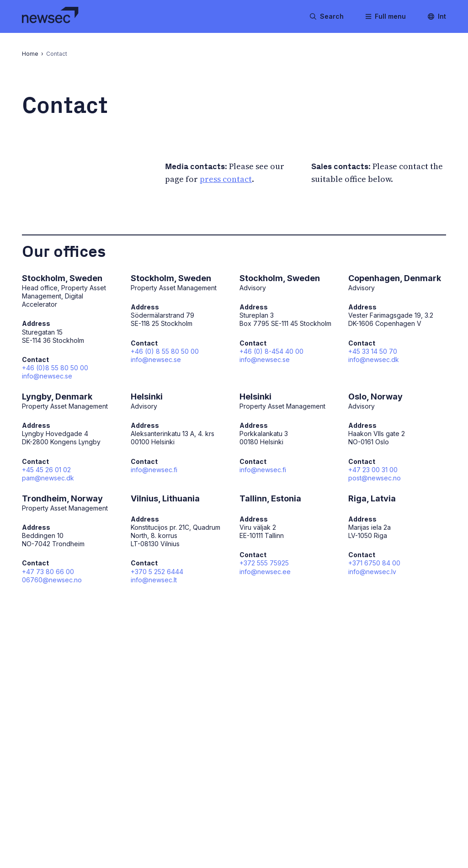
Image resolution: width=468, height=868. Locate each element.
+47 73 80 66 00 (48, 572)
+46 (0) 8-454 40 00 (271, 351)
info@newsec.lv (372, 572)
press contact (226, 179)
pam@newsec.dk (48, 478)
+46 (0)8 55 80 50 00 (55, 368)
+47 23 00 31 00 (373, 470)
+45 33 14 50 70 (373, 351)
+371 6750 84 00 (374, 563)
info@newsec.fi (154, 470)
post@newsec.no (375, 478)
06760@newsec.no (52, 580)
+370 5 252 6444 (157, 572)
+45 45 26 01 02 (46, 470)
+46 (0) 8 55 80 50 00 (165, 351)
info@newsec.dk (374, 359)
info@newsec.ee (265, 572)
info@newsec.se (47, 376)
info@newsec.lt (154, 580)
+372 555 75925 (264, 563)
